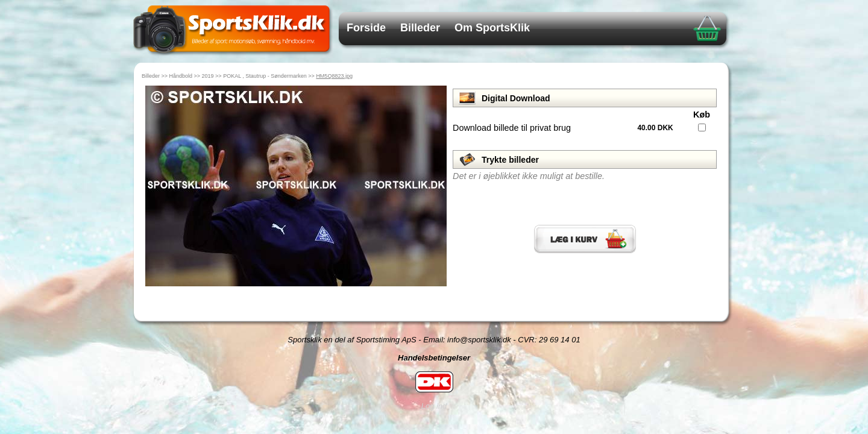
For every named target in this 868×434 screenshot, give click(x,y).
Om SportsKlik (492, 28)
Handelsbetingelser (434, 358)
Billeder (420, 28)
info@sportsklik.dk (479, 340)
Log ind (434, 406)
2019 (208, 76)
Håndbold (181, 76)
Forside (366, 28)
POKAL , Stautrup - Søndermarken (265, 76)
